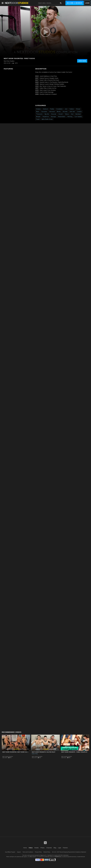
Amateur (38, 109)
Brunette (65, 112)
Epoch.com (14, 857)
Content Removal (81, 857)
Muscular (54, 114)
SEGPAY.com (58, 857)
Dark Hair (72, 112)
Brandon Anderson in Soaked (48, 94)
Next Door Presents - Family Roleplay (74, 752)
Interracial (52, 112)
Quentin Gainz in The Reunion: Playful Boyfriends (54, 82)
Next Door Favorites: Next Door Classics (17, 752)
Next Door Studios (8, 756)
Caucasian (44, 112)
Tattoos (67, 114)
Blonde (59, 112)
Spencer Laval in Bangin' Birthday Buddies (52, 84)
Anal (72, 114)
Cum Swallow (78, 117)
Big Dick (47, 114)
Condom (79, 112)
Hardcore (46, 109)
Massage (53, 117)
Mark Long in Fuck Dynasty (48, 90)
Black (38, 112)
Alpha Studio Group (47, 119)
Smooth (61, 114)
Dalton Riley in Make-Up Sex (48, 88)
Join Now (82, 61)
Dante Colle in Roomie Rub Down (49, 80)
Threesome (39, 114)
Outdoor (72, 109)
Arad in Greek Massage (46, 92)
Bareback (78, 114)
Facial (38, 119)
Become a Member (75, 3)
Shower (78, 109)
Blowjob (38, 117)
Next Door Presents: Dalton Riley (44, 752)
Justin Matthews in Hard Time (48, 76)
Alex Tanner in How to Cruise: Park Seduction (53, 86)
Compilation (59, 109)
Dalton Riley (35, 754)
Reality (52, 109)
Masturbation (62, 117)
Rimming (70, 117)
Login (87, 3)
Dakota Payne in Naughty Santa (49, 78)
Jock (66, 109)
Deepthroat (46, 117)
